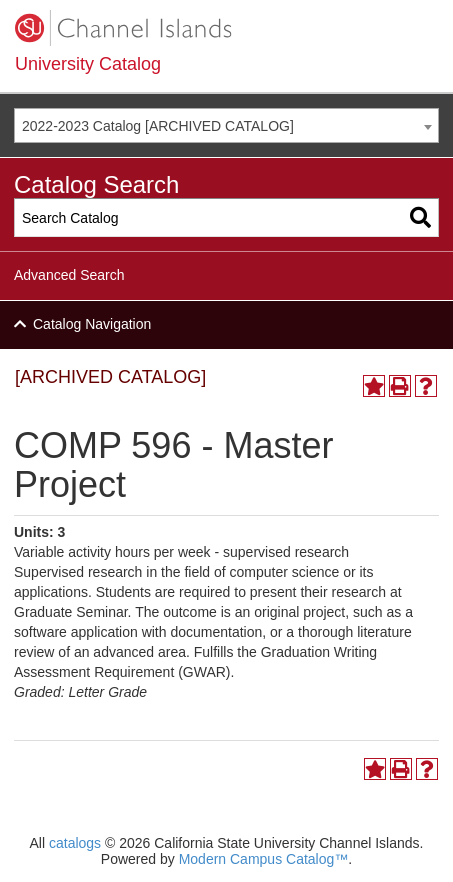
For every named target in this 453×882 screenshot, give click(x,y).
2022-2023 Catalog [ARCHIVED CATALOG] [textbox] (158, 126)
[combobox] (226, 125)
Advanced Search (69, 275)
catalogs (75, 843)
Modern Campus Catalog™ (264, 859)
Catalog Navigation (92, 324)
